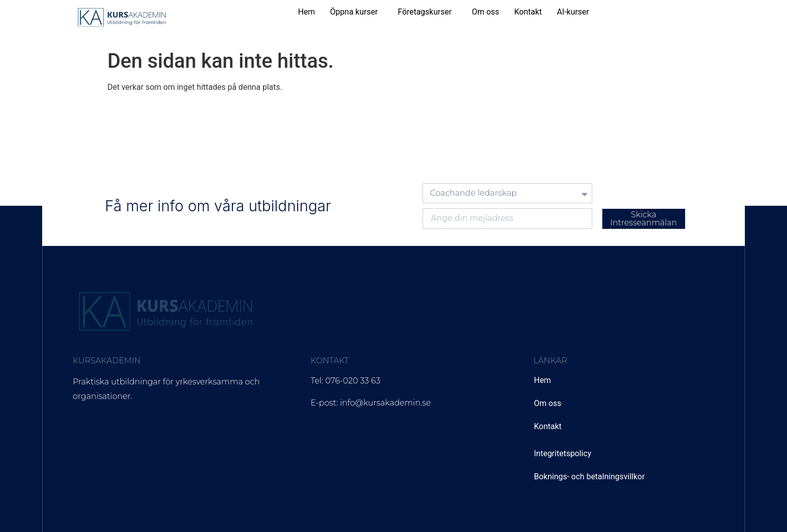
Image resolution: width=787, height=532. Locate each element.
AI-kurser (573, 12)
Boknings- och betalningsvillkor (589, 477)
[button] (357, 12)
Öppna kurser (354, 12)
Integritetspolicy (563, 453)
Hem (307, 12)
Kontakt (528, 12)
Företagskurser (425, 12)
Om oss (486, 12)
